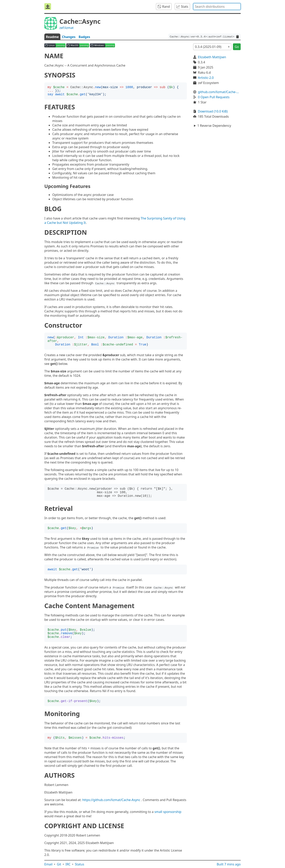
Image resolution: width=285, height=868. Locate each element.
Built (229, 864)
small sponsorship (168, 812)
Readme (52, 37)
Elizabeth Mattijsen (212, 57)
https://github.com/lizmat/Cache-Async (111, 800)
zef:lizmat (66, 28)
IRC (68, 864)
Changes (69, 37)
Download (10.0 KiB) (213, 111)
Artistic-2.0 (206, 78)
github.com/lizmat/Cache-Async (219, 92)
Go (237, 47)
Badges (84, 37)
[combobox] (217, 7)
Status (79, 864)
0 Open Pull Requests (214, 97)
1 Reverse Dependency (214, 126)
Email (48, 864)
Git (59, 864)
